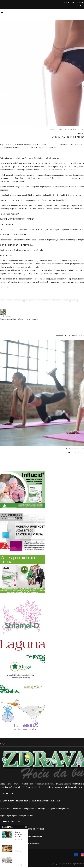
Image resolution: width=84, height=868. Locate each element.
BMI (2, 301)
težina (74, 301)
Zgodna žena (72, 129)
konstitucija (30, 301)
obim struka (56, 301)
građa (9, 301)
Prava (61, 129)
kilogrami (19, 301)
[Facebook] (78, 6)
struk (66, 301)
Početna (52, 129)
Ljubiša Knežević (43, 301)
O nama (67, 3)
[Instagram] (81, 6)
